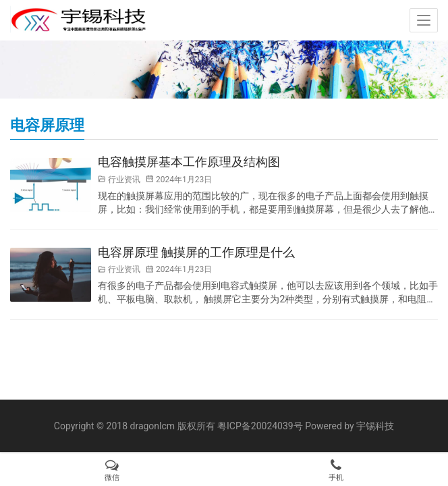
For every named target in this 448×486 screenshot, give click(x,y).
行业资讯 (124, 180)
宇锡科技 (375, 426)
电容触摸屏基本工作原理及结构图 (189, 162)
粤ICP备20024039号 (260, 426)
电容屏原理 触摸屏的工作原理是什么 (196, 252)
